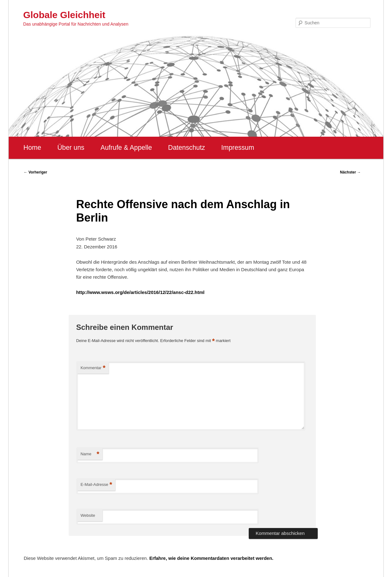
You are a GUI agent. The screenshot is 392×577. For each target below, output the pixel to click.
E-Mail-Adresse (96, 485)
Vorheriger (35, 172)
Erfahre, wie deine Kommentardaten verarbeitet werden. (211, 558)
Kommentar (93, 368)
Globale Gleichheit (64, 15)
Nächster (350, 172)
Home (32, 148)
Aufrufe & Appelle (126, 148)
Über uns (71, 148)
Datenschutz (186, 148)
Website (88, 515)
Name (90, 454)
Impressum (238, 148)
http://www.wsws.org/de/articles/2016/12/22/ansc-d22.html (140, 292)
